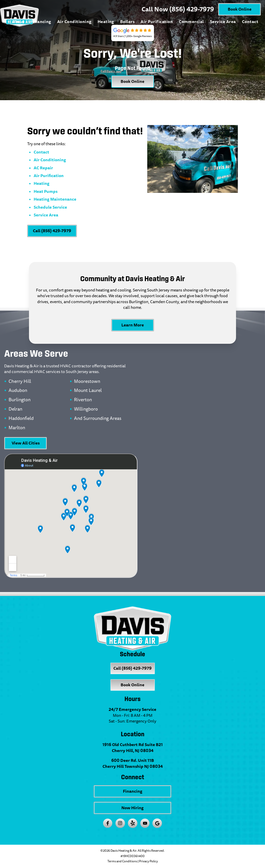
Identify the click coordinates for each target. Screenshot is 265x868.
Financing (41, 22)
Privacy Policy (148, 861)
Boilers (127, 22)
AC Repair (43, 168)
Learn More (133, 325)
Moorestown (87, 382)
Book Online (240, 9)
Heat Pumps (46, 191)
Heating (106, 22)
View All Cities (26, 443)
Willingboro (86, 409)
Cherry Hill (20, 382)
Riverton (83, 400)
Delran (15, 409)
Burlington (20, 400)
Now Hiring (132, 808)
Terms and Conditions (122, 861)
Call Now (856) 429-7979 (178, 9)
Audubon (18, 391)
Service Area (223, 22)
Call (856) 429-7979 (52, 231)
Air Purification (157, 22)
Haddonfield (21, 419)
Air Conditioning (74, 22)
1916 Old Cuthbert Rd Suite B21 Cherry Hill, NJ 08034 (133, 748)
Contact (250, 22)
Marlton (17, 428)
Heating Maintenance (55, 199)
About (18, 22)
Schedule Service (50, 207)
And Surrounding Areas (98, 419)
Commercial (191, 22)
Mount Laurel (88, 391)
